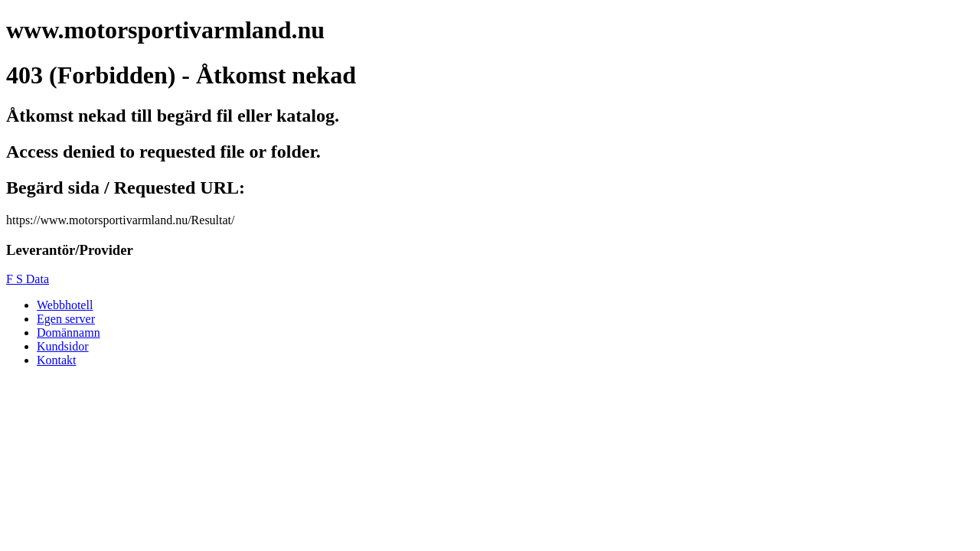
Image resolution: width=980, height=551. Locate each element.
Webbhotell (65, 305)
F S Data (28, 279)
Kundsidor (63, 346)
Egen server (66, 319)
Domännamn (69, 333)
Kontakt (57, 360)
